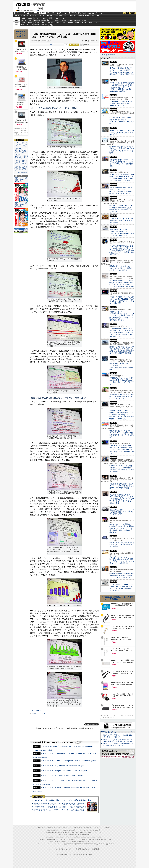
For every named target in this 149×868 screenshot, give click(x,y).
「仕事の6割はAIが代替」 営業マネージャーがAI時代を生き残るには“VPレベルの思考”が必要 (122, 486)
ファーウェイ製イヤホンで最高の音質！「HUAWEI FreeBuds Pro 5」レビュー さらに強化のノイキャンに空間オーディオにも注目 (122, 284)
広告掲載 (96, 849)
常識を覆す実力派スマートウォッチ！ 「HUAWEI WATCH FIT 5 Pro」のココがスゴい (122, 396)
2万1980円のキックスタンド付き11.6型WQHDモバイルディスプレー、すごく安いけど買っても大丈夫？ (122, 381)
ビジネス (29, 13)
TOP (39, 828)
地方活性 (80, 15)
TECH (36, 13)
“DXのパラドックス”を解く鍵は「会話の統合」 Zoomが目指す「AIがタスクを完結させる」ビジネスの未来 (122, 469)
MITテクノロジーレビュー (92, 842)
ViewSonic (77, 20)
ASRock (57, 20)
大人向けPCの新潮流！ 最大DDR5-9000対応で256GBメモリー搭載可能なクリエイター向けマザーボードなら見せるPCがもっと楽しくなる (122, 499)
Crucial (64, 20)
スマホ (85, 13)
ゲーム (100, 13)
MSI (57, 18)
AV (76, 13)
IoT (24, 13)
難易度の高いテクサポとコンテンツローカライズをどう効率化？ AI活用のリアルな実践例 (122, 268)
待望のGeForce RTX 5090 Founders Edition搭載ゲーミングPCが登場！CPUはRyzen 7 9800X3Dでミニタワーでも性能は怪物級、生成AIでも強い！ (122, 415)
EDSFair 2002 (38, 711)
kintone (37, 23)
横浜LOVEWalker (58, 844)
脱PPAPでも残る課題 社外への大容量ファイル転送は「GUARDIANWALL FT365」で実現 (122, 121)
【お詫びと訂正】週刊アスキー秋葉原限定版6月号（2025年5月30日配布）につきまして (118, 745)
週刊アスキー (50, 15)
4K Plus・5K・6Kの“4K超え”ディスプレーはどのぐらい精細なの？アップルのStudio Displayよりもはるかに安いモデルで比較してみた (122, 72)
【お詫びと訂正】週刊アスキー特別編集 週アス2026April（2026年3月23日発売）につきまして (117, 740)
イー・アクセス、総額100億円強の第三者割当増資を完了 (63, 766)
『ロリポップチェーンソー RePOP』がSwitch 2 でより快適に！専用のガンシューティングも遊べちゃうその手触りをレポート (122, 560)
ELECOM (23, 20)
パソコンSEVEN (50, 18)
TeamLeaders (59, 15)
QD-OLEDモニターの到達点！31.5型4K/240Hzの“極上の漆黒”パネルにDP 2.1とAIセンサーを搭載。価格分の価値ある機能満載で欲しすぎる (122, 528)
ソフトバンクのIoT (97, 23)
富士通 (23, 18)
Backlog (70, 23)
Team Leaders (71, 839)
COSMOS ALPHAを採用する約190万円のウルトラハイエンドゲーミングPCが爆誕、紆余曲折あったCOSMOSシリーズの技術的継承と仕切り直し (121, 332)
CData (64, 23)
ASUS (64, 18)
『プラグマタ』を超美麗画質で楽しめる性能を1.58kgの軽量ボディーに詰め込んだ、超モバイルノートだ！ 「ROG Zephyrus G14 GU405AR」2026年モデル (122, 87)
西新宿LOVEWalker (69, 844)
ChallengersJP (95, 15)
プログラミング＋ (81, 839)
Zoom (91, 23)
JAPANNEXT (37, 25)
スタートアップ (92, 13)
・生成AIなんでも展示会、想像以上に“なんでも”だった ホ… (21, 168)
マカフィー (23, 25)
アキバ (80, 13)
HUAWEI (71, 20)
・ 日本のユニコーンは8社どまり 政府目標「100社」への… (21, 156)
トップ (16, 13)
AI (21, 13)
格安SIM (26, 15)
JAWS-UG (55, 832)
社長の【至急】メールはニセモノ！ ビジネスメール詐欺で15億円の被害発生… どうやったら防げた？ (122, 434)
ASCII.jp (23, 4)
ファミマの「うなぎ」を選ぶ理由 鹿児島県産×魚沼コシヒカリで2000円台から (122, 221)
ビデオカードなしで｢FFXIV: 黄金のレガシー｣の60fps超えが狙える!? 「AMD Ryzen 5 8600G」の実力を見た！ (122, 587)
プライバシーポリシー (67, 849)
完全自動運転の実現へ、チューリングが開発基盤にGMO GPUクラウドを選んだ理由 (122, 512)
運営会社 (79, 849)
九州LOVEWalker (90, 844)
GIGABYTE (44, 20)
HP (71, 18)
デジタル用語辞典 (72, 842)
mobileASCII (81, 842)
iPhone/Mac (51, 13)
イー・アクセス (39, 713)
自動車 (59, 13)
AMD (30, 20)
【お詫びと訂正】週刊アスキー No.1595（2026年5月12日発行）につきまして (118, 736)
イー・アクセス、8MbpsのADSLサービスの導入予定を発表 (64, 771)
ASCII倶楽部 (130, 13)
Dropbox (57, 23)
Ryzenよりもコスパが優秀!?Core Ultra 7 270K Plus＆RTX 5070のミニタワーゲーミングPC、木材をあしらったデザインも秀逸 (122, 177)
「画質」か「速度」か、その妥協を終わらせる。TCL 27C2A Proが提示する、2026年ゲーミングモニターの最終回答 (122, 300)
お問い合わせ (87, 849)
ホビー (65, 13)
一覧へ (132, 732)
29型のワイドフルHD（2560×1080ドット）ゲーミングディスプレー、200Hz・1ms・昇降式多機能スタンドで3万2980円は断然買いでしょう (122, 316)
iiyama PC (71, 830)
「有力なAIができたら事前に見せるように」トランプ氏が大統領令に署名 (62, 800)
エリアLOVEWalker (48, 844)
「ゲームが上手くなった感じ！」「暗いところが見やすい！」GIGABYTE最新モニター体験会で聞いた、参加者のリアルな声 (122, 190)
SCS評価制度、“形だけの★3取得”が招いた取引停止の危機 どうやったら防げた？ (121, 103)
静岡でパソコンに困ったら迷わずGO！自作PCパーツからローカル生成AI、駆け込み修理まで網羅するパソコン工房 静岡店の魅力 (122, 350)
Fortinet (77, 23)
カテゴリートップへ (92, 724)
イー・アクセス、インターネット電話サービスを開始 (62, 775)
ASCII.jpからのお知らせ (109, 732)
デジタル (38, 4)
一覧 (66, 45)
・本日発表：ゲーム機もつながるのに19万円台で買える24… (21, 150)
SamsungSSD (49, 20)
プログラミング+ (68, 15)
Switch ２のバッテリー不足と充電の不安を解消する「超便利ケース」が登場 (122, 545)
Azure (44, 23)
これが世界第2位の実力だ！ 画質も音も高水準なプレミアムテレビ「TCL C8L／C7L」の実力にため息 (122, 163)
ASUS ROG (37, 20)
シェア (52, 44)
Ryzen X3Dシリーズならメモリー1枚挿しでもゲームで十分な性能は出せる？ (122, 133)
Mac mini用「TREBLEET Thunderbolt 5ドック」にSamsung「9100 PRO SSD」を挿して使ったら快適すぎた (122, 233)
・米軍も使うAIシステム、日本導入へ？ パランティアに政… (21, 162)
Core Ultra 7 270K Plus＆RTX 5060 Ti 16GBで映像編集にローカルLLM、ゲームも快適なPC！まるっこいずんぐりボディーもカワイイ (122, 449)
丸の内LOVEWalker (100, 844)
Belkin (84, 20)
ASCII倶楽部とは (23, 173)
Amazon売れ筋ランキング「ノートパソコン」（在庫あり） (21, 34)
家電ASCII (33, 15)
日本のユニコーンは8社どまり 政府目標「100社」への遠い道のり (60, 807)
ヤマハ (84, 23)
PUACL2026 (87, 15)
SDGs (75, 15)
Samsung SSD (50, 837)
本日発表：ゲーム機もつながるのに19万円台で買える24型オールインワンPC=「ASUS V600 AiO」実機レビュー (77, 804)
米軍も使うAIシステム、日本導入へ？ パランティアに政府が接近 (59, 810)
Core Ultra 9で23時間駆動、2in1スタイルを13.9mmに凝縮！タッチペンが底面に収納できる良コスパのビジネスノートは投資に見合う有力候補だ (122, 250)
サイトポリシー (54, 849)
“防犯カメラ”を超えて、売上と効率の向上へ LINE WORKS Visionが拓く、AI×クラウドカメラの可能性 (122, 150)
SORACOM (68, 837)
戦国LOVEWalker (111, 844)
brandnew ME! (50, 25)
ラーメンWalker (37, 844)
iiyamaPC (37, 18)
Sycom (44, 18)
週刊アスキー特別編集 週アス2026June (21, 180)
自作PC (71, 13)
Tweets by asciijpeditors (108, 55)
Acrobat (30, 23)
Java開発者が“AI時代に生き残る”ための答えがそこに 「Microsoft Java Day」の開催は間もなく (121, 366)
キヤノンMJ (30, 25)
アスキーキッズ (18, 15)
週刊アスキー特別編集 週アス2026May (21, 205)
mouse (30, 18)
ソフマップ (44, 25)
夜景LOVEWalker (79, 844)
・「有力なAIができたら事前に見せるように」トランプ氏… (21, 144)
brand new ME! (86, 835)
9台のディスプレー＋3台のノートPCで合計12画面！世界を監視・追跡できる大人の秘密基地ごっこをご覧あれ (122, 209)
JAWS (23, 23)
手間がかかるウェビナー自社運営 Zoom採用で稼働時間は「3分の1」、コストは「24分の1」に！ (122, 576)
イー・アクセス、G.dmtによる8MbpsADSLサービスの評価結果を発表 (68, 761)
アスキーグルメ (41, 15)
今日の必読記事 (54, 842)
